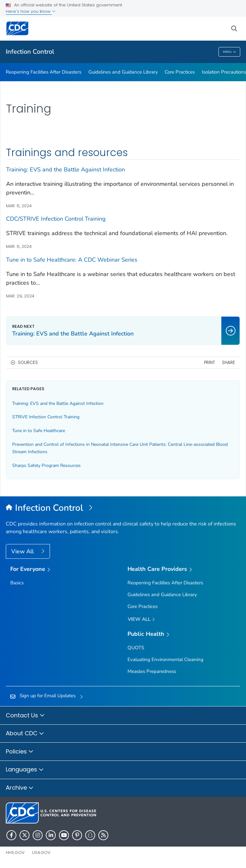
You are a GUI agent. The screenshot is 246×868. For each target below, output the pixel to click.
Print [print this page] (209, 363)
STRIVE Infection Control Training (46, 417)
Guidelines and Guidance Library (123, 72)
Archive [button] (20, 788)
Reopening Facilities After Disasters (44, 72)
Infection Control (30, 52)
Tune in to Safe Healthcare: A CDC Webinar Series (72, 260)
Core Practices (180, 72)
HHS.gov (15, 852)
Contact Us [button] (25, 716)
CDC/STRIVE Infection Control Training (56, 219)
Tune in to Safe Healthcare (39, 431)
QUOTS (136, 648)
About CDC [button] (25, 734)
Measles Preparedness (152, 671)
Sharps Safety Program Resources (46, 466)
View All (23, 551)
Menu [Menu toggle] (230, 52)
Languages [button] (25, 770)
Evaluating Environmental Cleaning (165, 659)
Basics (17, 583)
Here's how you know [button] (31, 11)
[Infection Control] (123, 508)
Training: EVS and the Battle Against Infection (66, 170)
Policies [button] (20, 752)
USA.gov (41, 852)
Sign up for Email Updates (48, 696)
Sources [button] (28, 363)
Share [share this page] (229, 363)
